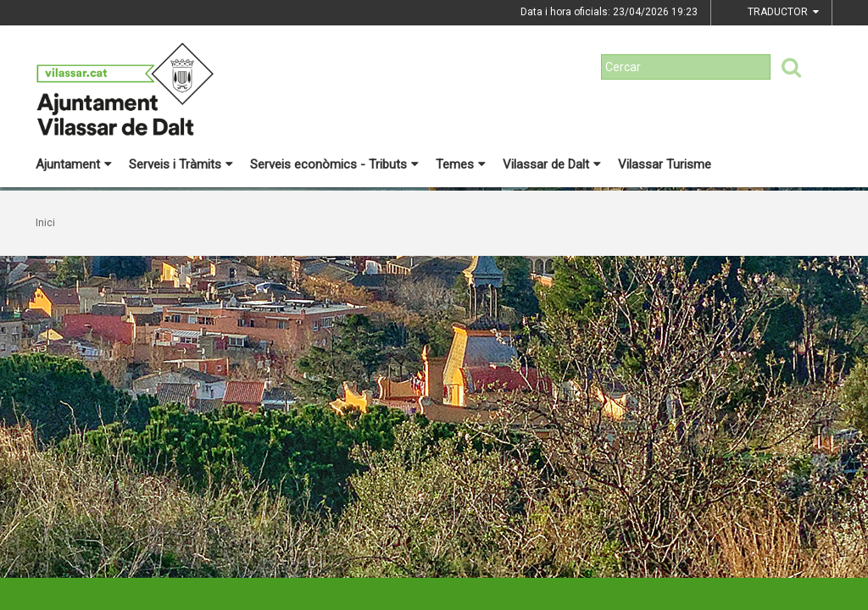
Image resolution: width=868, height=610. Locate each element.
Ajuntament (74, 164)
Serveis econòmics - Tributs (334, 164)
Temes (461, 164)
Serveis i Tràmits (181, 164)
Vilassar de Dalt (552, 164)
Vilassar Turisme (665, 164)
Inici (45, 223)
